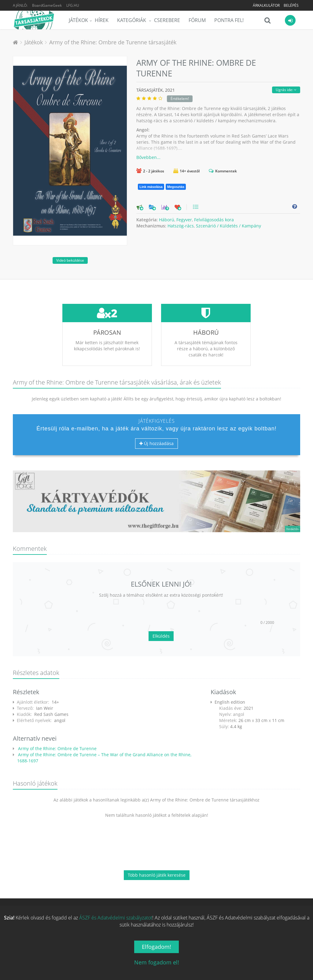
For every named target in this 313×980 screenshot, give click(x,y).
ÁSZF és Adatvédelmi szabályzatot (116, 918)
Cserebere (167, 20)
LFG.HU (73, 5)
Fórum (197, 20)
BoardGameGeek (47, 5)
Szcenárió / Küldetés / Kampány (228, 226)
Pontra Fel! (229, 20)
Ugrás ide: (286, 90)
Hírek (102, 20)
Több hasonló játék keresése (157, 875)
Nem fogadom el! (157, 962)
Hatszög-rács (181, 226)
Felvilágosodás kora (214, 220)
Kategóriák (132, 20)
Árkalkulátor (266, 5)
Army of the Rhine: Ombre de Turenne (57, 748)
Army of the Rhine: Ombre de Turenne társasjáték (113, 42)
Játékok (78, 20)
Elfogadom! (156, 947)
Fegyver (184, 220)
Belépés (291, 5)
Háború (167, 220)
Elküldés (161, 636)
